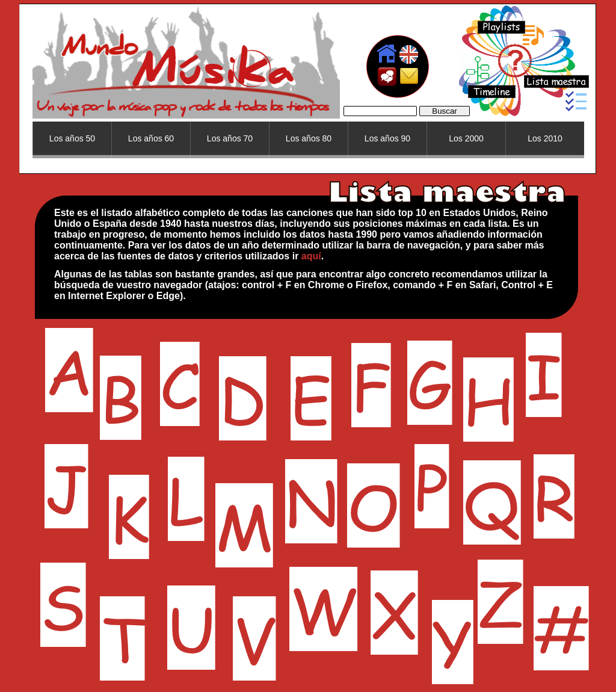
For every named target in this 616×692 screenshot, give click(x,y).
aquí (311, 256)
